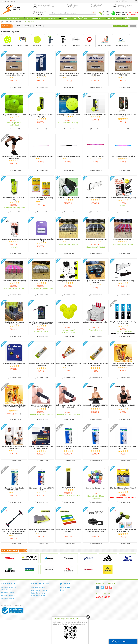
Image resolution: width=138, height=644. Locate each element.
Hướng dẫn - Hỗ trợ (40, 584)
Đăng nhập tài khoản (121, 1)
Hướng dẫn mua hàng (38, 593)
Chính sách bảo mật (8, 598)
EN (136, 1)
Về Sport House (66, 587)
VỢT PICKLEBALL (14, 18)
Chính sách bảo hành (8, 592)
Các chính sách (8, 583)
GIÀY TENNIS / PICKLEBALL (46, 18)
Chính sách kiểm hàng (8, 595)
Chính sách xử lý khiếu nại (39, 590)
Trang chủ (5, 1)
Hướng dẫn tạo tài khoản (39, 596)
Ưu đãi (27, 26)
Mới (18, 26)
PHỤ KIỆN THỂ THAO (79, 18)
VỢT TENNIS (28, 18)
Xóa (133, 26)
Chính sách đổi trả (7, 590)
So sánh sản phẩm (120, 26)
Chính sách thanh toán (38, 587)
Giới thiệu (65, 584)
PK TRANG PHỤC (96, 18)
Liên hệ (13, 1)
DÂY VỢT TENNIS (112, 18)
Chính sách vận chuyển (9, 587)
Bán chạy (38, 26)
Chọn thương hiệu (11, 550)
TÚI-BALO (64, 18)
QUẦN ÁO (127, 18)
